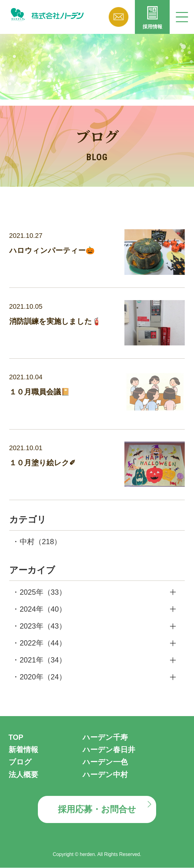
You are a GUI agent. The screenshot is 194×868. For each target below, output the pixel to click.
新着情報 (23, 750)
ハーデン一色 (105, 762)
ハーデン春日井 (109, 750)
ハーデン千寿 (105, 738)
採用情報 (152, 27)
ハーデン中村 (105, 775)
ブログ (20, 762)
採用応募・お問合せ (97, 810)
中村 (40, 542)
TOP (16, 738)
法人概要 (23, 775)
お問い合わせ (119, 17)
